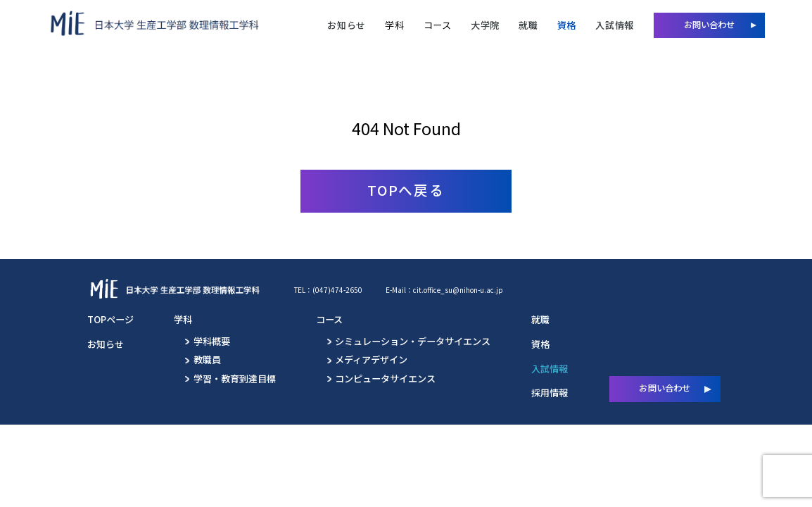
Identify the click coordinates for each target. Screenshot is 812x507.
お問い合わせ (710, 25)
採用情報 (550, 393)
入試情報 (615, 25)
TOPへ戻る (406, 190)
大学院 (485, 25)
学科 (394, 25)
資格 (567, 25)
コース (438, 25)
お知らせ (347, 25)
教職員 (207, 359)
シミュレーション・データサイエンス (413, 341)
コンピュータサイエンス (385, 378)
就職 (528, 25)
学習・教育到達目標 (235, 378)
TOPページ (110, 319)
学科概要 (212, 341)
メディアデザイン (371, 359)
